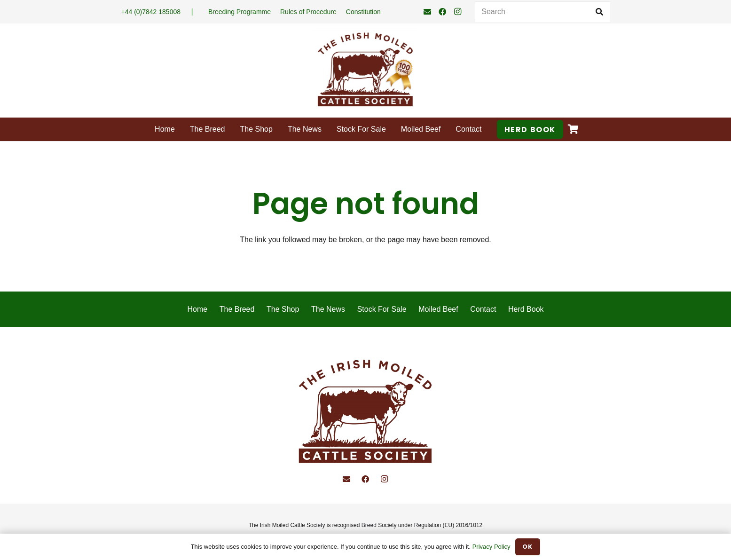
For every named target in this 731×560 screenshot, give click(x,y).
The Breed (237, 309)
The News (328, 309)
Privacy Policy (491, 547)
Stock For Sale (382, 309)
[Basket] (574, 129)
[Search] (542, 12)
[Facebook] (442, 12)
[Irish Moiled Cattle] (365, 413)
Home (197, 309)
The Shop (283, 309)
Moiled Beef (438, 309)
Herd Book (526, 309)
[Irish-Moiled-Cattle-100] (365, 71)
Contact (483, 309)
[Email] (427, 12)
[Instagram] (457, 12)
